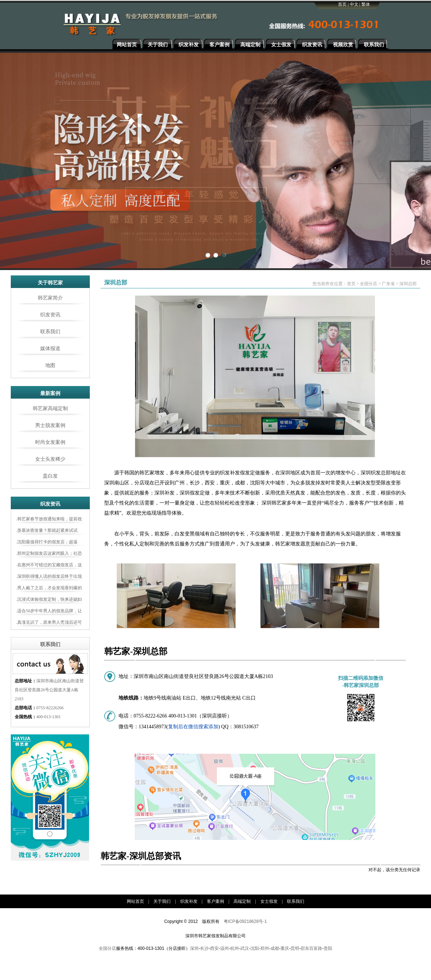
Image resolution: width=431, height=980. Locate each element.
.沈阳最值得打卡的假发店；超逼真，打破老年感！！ (47, 543)
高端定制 (250, 45)
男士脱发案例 (50, 425)
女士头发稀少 (50, 459)
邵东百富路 (311, 948)
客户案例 (219, 45)
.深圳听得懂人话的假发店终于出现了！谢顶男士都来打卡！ (49, 577)
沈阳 (255, 948)
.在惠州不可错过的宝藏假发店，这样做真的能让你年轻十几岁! (49, 566)
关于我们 (158, 45)
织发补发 (189, 45)
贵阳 (328, 948)
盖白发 (50, 476)
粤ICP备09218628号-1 (245, 921)
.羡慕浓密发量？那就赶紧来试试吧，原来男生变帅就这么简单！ (47, 531)
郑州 (265, 948)
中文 (354, 4)
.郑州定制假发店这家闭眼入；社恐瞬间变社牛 (49, 554)
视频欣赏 (343, 45)
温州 (224, 948)
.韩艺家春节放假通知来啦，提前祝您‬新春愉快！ (49, 520)
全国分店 (369, 284)
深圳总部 (408, 284)
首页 (342, 4)
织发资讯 (312, 45)
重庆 (285, 948)
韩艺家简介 (50, 298)
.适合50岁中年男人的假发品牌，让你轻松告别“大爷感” (49, 612)
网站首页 (127, 45)
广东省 (388, 284)
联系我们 (374, 45)
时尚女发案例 (50, 442)
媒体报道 (50, 349)
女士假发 (281, 45)
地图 (50, 365)
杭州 (235, 948)
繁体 (366, 4)
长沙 (204, 948)
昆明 (295, 948)
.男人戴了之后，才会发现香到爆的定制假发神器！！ (49, 589)
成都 (275, 948)
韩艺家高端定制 (50, 408)
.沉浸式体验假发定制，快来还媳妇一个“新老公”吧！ (49, 600)
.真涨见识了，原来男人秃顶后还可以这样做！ (49, 623)
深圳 (194, 948)
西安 (214, 948)
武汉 (245, 948)
